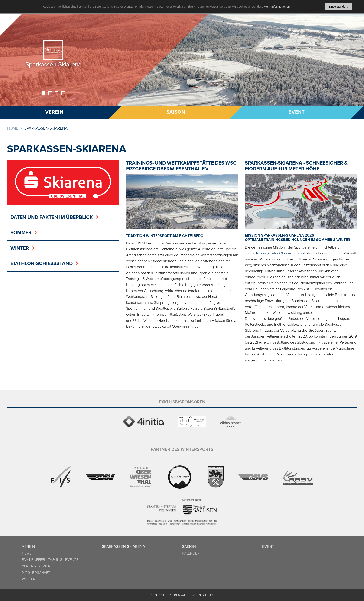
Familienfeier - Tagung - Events (50, 560)
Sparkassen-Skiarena (123, 547)
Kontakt (158, 595)
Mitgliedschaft (36, 573)
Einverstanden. (338, 7)
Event (297, 112)
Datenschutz (202, 595)
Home (13, 128)
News (27, 554)
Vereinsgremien (36, 566)
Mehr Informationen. (277, 6)
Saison (176, 112)
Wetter (29, 579)
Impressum (178, 595)
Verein (28, 547)
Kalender (191, 554)
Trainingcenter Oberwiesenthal (280, 253)
